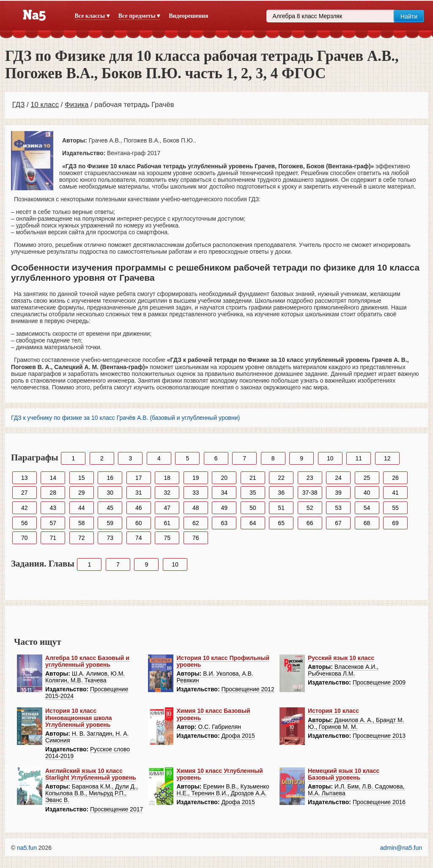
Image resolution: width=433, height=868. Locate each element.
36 (281, 493)
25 (367, 478)
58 (82, 523)
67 (338, 523)
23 (310, 478)
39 (338, 493)
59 (110, 523)
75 (167, 538)
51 (281, 508)
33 (196, 493)
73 (110, 538)
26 (395, 478)
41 (395, 493)
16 (110, 478)
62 (196, 523)
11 (359, 458)
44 (82, 508)
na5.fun (27, 848)
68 (367, 523)
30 (110, 493)
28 (53, 493)
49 (224, 508)
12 (387, 458)
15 (82, 478)
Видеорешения (188, 16)
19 (196, 478)
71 (53, 538)
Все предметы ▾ (139, 16)
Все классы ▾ (92, 16)
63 (224, 523)
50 (253, 508)
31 (139, 493)
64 (253, 523)
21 (253, 478)
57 (53, 523)
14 (53, 478)
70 (25, 538)
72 (82, 538)
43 (53, 508)
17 (139, 478)
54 (367, 508)
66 (310, 523)
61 (167, 523)
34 (224, 493)
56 (25, 523)
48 (196, 508)
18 (167, 478)
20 (224, 478)
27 (25, 493)
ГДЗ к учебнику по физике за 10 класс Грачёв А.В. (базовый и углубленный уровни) (125, 418)
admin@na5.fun (401, 848)
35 (253, 493)
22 (281, 478)
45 (110, 508)
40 (367, 493)
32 (167, 493)
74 (139, 538)
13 (25, 478)
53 (338, 508)
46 (139, 508)
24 (338, 478)
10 (330, 458)
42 (25, 508)
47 (167, 508)
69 (395, 523)
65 (281, 523)
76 (196, 538)
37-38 (310, 493)
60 (139, 523)
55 (395, 508)
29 (82, 493)
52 (310, 508)
